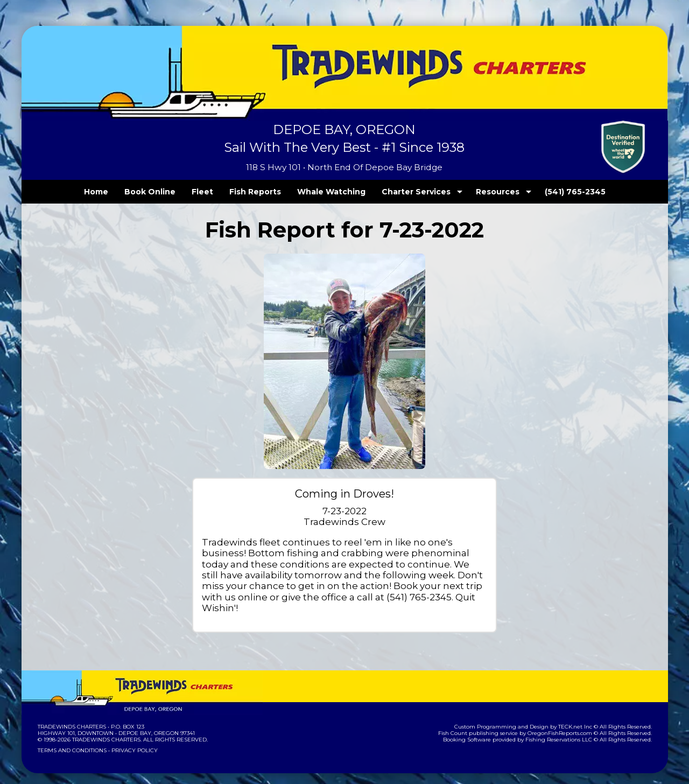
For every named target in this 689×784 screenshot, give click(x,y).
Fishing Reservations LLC (565, 729)
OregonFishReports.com (567, 722)
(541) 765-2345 (553, 192)
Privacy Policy (131, 740)
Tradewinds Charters (71, 716)
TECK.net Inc (580, 716)
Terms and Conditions (71, 740)
